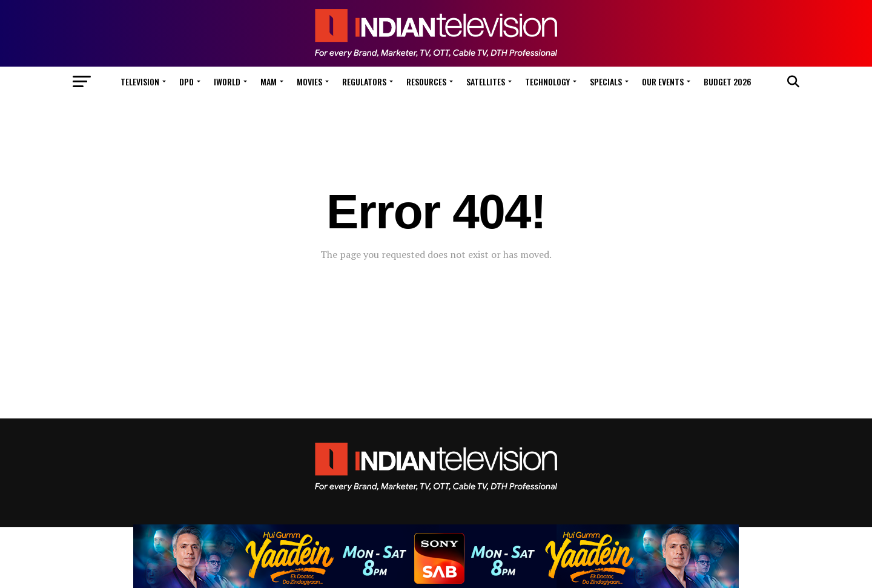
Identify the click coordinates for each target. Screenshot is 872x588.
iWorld (227, 81)
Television (140, 81)
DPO (187, 81)
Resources (426, 81)
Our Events (663, 81)
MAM (269, 81)
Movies (309, 81)
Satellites (486, 81)
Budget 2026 (728, 81)
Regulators (364, 81)
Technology (547, 81)
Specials (606, 81)
